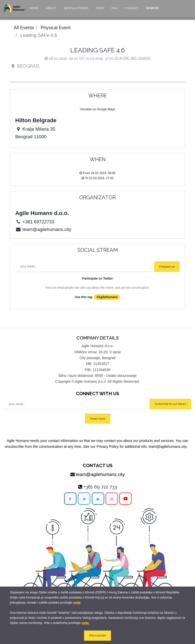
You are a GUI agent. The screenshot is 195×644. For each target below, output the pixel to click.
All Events (24, 28)
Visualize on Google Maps (97, 109)
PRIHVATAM (97, 636)
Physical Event (56, 28)
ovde (77, 603)
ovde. (85, 623)
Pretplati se (167, 267)
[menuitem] (34, 11)
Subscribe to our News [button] (170, 404)
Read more (98, 419)
